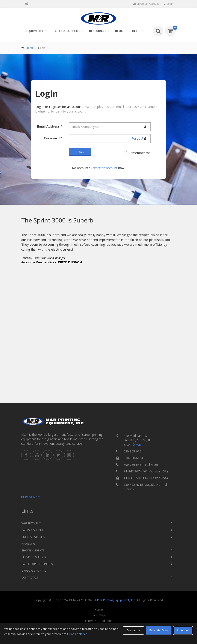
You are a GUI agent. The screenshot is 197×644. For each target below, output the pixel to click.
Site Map (99, 615)
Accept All (183, 630)
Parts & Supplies (66, 31)
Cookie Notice (78, 634)
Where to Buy (31, 523)
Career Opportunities (37, 564)
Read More (31, 497)
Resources (98, 31)
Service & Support (35, 557)
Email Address (50, 126)
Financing (28, 544)
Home (30, 48)
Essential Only (159, 630)
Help (136, 31)
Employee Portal (34, 571)
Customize (133, 630)
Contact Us (30, 577)
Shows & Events (33, 550)
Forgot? (137, 138)
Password (53, 138)
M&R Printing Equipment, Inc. (115, 600)
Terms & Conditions (98, 621)
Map (137, 445)
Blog (119, 31)
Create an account (104, 168)
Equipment (35, 31)
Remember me (139, 153)
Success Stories (33, 537)
